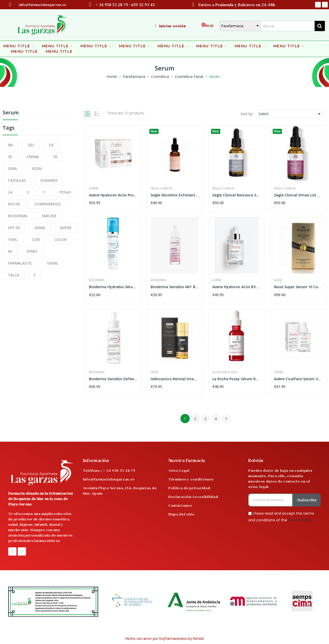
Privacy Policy (300, 520)
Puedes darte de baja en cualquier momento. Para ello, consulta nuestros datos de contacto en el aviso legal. (280, 479)
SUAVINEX (49, 180)
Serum (11, 113)
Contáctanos (180, 505)
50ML (13, 169)
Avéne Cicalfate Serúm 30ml (298, 379)
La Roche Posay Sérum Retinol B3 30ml (236, 379)
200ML (40, 228)
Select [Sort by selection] (290, 114)
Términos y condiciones (191, 479)
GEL (31, 145)
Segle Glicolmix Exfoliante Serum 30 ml (175, 195)
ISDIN (37, 169)
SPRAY (32, 251)
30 (10, 157)
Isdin (154, 372)
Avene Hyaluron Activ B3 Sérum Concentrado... (236, 287)
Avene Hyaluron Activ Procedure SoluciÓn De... (113, 195)
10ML (13, 239)
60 (10, 251)
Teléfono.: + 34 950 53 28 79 (109, 470)
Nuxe (278, 280)
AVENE (66, 228)
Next (226, 419)
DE (51, 145)
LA (10, 192)
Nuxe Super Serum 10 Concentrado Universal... (298, 287)
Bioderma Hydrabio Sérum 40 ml (113, 287)
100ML (53, 263)
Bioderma (97, 280)
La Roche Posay (225, 372)
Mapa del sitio (181, 514)
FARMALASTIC (20, 263)
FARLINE (49, 216)
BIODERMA (18, 216)
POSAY (65, 192)
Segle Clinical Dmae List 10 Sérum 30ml (298, 195)
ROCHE (14, 204)
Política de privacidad (189, 488)
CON (36, 239)
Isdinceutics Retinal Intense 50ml (175, 379)
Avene (94, 188)
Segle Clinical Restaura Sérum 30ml (236, 195)
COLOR (60, 239)
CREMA (33, 157)
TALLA (13, 275)
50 (55, 157)
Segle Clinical (162, 188)
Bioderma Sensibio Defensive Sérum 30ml (113, 379)
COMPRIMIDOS (48, 204)
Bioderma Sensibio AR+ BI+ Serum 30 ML (175, 287)
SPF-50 (14, 228)
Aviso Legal (179, 470)
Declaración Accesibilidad (193, 497)
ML (11, 145)
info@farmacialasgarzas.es (109, 479)
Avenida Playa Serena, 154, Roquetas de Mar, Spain (120, 491)
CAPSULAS (17, 180)
